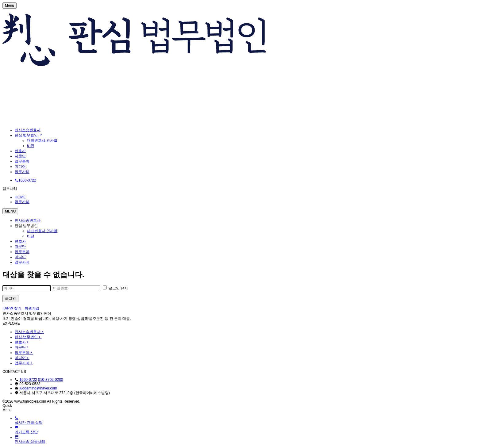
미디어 (20, 167)
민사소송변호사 (28, 130)
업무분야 (22, 161)
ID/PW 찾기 (12, 308)
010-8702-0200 (50, 380)
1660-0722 (28, 380)
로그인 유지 (115, 288)
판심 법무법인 (29, 135)
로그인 (10, 298)
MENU (10, 211)
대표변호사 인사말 (42, 140)
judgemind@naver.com (38, 388)
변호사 (20, 151)
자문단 (20, 156)
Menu (10, 6)
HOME (20, 197)
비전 (31, 146)
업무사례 (22, 172)
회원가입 (32, 308)
